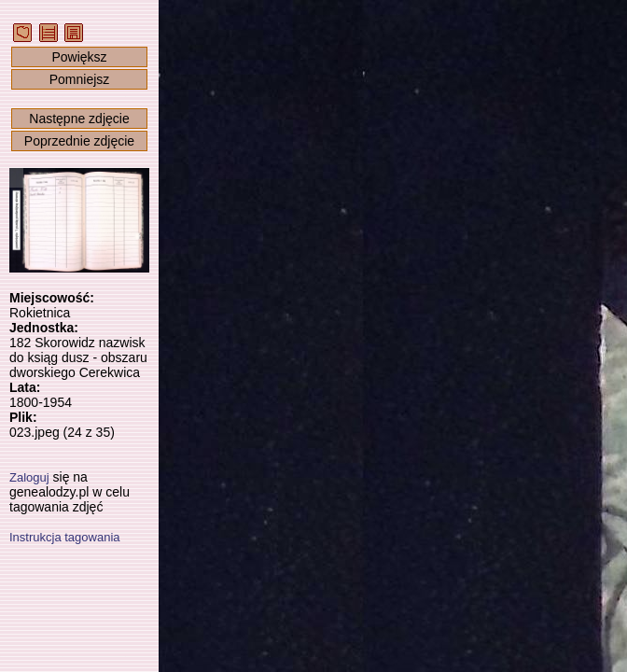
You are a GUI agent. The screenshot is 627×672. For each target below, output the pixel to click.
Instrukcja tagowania (65, 537)
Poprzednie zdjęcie (79, 141)
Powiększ (79, 57)
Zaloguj (29, 477)
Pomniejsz (80, 79)
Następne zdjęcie (79, 119)
